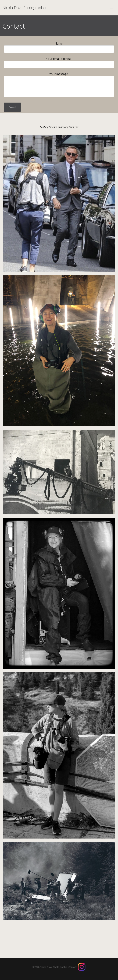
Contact (72, 967)
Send (12, 107)
